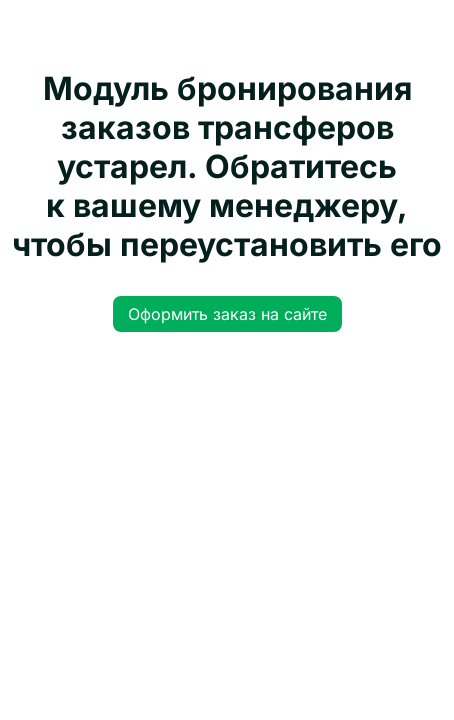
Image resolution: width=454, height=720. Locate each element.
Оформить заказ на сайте (227, 314)
